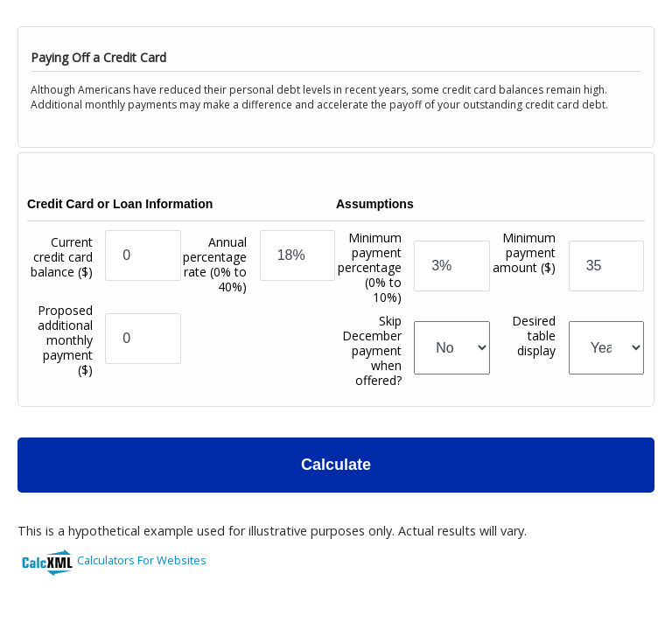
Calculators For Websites (142, 560)
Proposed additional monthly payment (65, 340)
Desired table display (534, 357)
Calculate (336, 465)
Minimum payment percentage (370, 267)
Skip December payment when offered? (372, 350)
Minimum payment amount (524, 272)
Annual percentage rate (215, 264)
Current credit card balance (62, 272)
